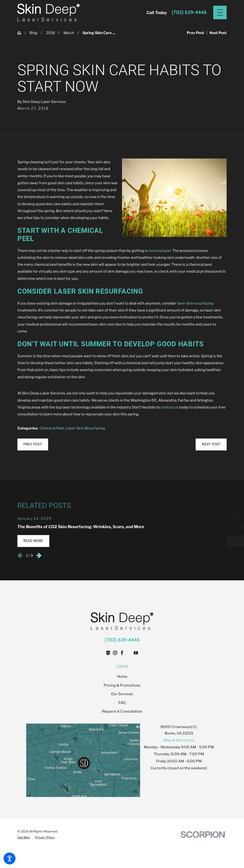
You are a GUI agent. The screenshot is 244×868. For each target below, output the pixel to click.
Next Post (211, 444)
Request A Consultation (122, 711)
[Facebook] (122, 653)
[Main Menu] (220, 13)
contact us (170, 407)
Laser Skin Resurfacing (86, 428)
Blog (33, 33)
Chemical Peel (52, 428)
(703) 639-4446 (189, 13)
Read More (33, 541)
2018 (50, 33)
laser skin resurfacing (195, 303)
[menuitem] (122, 677)
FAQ (122, 703)
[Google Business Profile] (108, 653)
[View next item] (39, 556)
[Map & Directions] (179, 740)
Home (122, 677)
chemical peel (159, 251)
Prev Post (33, 444)
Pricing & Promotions (122, 685)
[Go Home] (21, 33)
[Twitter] (129, 653)
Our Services (122, 694)
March (69, 33)
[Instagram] (115, 653)
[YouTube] (136, 653)
